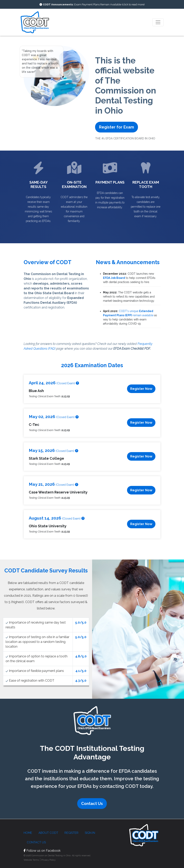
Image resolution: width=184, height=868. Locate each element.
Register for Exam (117, 127)
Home (28, 833)
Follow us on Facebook (42, 851)
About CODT (48, 833)
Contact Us (92, 804)
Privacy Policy (48, 860)
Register (71, 833)
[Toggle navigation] (158, 22)
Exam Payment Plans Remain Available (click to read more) (94, 4)
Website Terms (31, 860)
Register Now (141, 389)
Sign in (90, 833)
